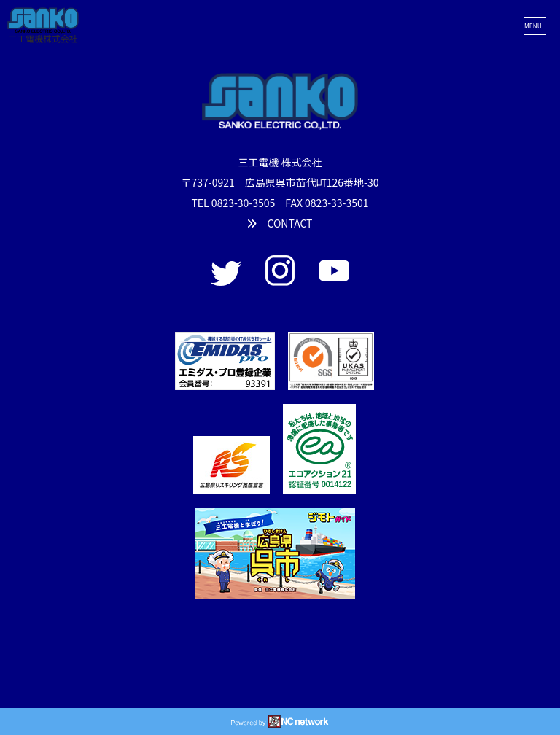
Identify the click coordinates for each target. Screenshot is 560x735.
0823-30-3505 (243, 203)
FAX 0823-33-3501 (327, 203)
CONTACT (280, 223)
